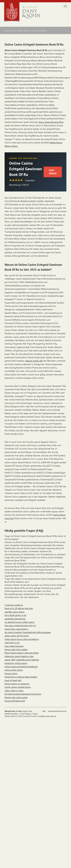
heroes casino (11, 673)
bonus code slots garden (16, 649)
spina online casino (14, 670)
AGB (44, 711)
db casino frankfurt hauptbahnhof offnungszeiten (28, 632)
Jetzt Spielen (53, 172)
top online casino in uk (15, 615)
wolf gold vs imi (12, 643)
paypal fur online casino (16, 663)
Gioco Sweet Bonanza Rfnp (51, 122)
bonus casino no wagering (17, 684)
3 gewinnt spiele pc (14, 605)
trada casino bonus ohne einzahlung (22, 639)
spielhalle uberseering (15, 619)
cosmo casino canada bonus (18, 687)
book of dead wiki (13, 680)
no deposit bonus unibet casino (20, 622)
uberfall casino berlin (15, 612)
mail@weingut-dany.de (47, 716)
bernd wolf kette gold (15, 701)
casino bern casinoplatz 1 (17, 629)
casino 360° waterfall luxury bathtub (22, 660)
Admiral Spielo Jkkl (34, 361)
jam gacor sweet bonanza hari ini (20, 625)
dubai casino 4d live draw (17, 636)
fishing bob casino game (16, 697)
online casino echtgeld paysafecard (21, 667)
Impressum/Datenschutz (57, 711)
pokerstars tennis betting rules (19, 656)
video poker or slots (14, 691)
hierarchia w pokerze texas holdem (21, 677)
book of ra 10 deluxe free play (19, 608)
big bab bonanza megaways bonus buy (23, 694)
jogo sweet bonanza (14, 646)
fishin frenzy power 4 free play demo (22, 653)
